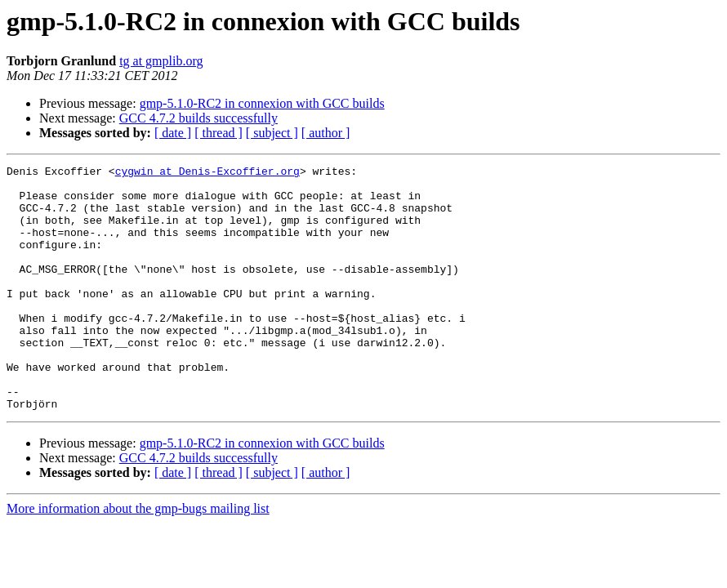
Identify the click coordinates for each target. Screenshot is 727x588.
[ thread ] (219, 133)
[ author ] (326, 133)
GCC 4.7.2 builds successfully (198, 118)
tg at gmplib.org (161, 61)
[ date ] (173, 133)
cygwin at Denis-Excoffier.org (207, 173)
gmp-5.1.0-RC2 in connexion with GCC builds (262, 103)
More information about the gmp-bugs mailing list (138, 557)
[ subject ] (272, 133)
